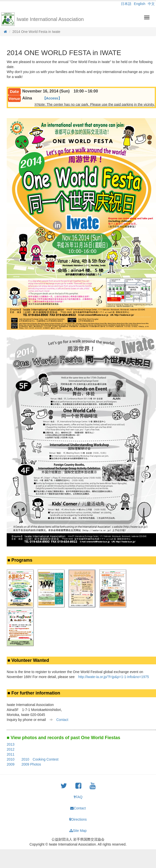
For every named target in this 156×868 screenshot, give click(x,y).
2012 (11, 749)
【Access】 (52, 98)
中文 (151, 4)
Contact (62, 720)
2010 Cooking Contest (40, 759)
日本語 (126, 4)
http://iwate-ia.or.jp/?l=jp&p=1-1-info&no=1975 (113, 677)
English (140, 4)
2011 (11, 754)
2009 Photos (31, 764)
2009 (11, 764)
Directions (78, 819)
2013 (11, 744)
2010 (11, 759)
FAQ (78, 797)
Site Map (78, 831)
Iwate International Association (50, 19)
